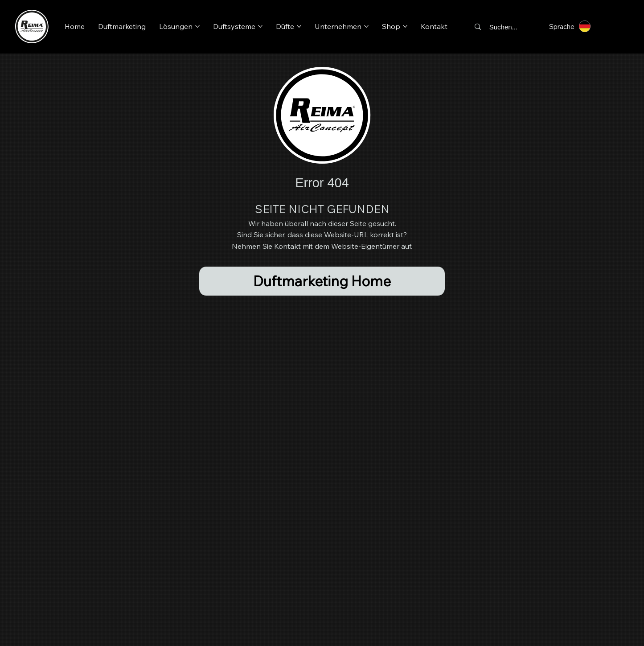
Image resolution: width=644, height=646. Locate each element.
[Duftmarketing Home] (322, 281)
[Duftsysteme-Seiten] (260, 26)
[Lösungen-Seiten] (197, 26)
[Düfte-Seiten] (299, 26)
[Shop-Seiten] (405, 26)
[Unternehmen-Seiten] (366, 26)
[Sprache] (574, 26)
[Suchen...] (506, 27)
